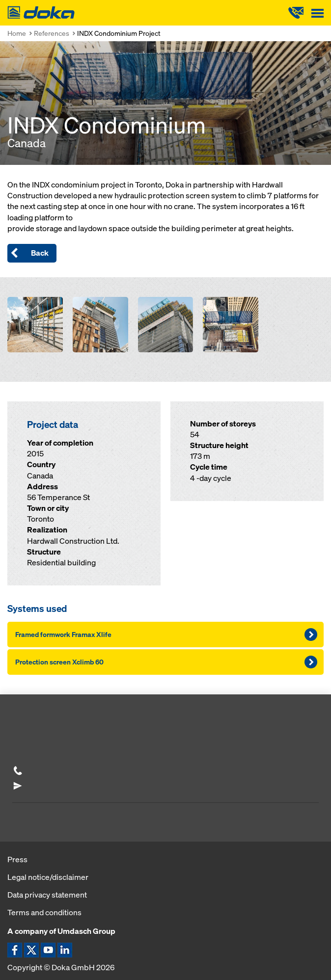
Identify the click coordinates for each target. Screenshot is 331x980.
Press (17, 859)
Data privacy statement (47, 895)
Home (17, 33)
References (52, 33)
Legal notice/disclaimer (48, 877)
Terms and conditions (44, 912)
